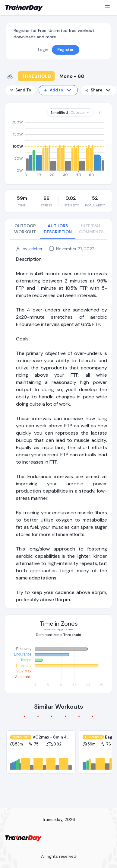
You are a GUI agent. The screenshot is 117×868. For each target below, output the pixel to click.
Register (66, 50)
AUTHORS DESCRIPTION (58, 229)
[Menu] (109, 8)
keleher (36, 249)
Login (43, 50)
